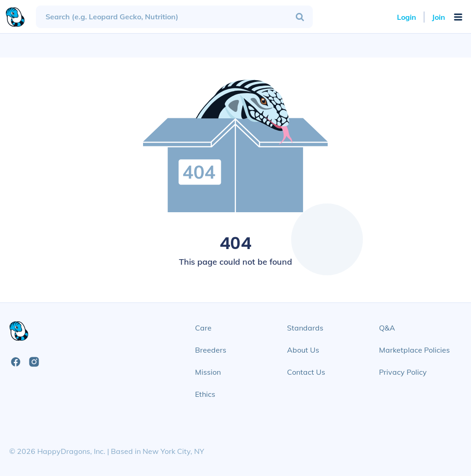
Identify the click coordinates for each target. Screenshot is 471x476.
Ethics (205, 394)
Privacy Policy (403, 372)
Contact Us (306, 372)
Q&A (387, 328)
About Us (303, 350)
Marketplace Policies (414, 350)
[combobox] (174, 17)
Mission (208, 372)
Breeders (211, 350)
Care (203, 328)
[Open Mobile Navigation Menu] (458, 17)
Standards (305, 328)
